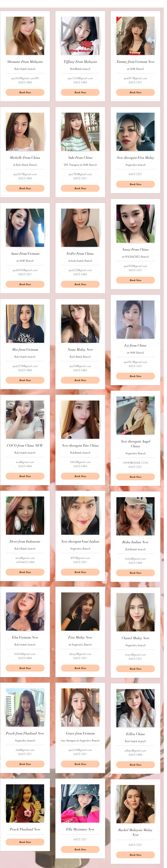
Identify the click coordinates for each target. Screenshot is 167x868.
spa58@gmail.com (80, 366)
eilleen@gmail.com (135, 751)
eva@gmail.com (25, 462)
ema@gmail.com (25, 558)
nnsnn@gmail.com (135, 655)
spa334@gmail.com (80, 750)
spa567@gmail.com (25, 174)
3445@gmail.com (80, 462)
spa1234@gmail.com (80, 78)
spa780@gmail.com (80, 174)
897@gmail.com (80, 558)
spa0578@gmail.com (25, 366)
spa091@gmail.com (135, 78)
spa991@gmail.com (135, 362)
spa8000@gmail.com (25, 270)
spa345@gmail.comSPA (25, 78)
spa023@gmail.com (80, 270)
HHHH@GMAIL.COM (136, 463)
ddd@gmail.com (25, 750)
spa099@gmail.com (135, 266)
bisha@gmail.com (135, 559)
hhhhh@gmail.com (25, 654)
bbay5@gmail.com (80, 654)
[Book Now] (135, 92)
